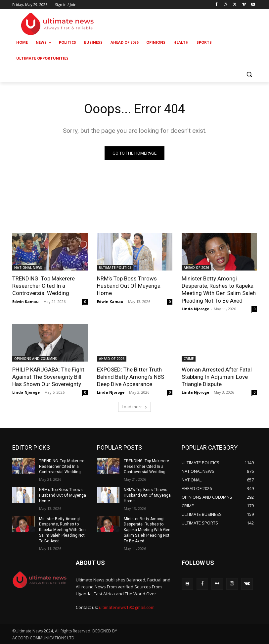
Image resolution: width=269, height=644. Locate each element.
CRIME (189, 359)
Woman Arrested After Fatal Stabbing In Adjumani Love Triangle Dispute (217, 377)
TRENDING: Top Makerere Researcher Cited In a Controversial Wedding (44, 286)
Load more (134, 407)
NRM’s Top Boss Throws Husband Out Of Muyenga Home (129, 286)
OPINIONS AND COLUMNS (36, 359)
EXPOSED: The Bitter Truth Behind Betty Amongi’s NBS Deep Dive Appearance (131, 377)
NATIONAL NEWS (28, 268)
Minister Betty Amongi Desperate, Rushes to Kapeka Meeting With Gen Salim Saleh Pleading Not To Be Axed (219, 289)
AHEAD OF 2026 (196, 268)
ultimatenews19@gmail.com (127, 607)
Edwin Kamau (25, 301)
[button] (249, 74)
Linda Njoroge (195, 309)
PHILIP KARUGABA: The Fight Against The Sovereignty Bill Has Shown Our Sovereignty (48, 377)
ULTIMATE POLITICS (115, 268)
